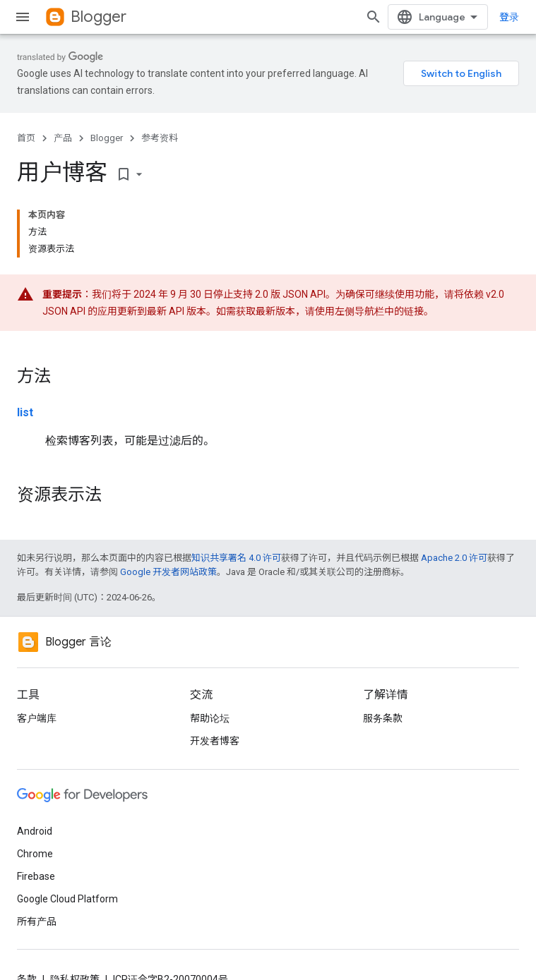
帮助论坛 (210, 718)
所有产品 (37, 921)
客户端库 (37, 718)
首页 (26, 138)
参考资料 (160, 138)
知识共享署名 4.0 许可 (236, 558)
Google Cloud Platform (67, 899)
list (25, 412)
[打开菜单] (23, 17)
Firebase (36, 876)
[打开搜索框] (374, 17)
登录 (509, 17)
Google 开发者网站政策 (168, 572)
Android (35, 831)
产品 (63, 138)
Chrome (35, 854)
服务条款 (383, 718)
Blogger (99, 17)
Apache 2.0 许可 (454, 558)
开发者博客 (215, 741)
